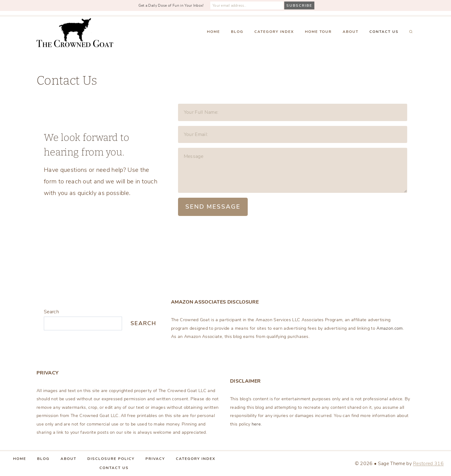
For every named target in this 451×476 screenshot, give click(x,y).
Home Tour (318, 32)
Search (51, 312)
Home (213, 32)
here (256, 424)
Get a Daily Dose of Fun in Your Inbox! (171, 5)
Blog (237, 32)
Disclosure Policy (111, 459)
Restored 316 (428, 464)
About (351, 32)
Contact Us (384, 32)
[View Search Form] (411, 32)
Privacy (155, 459)
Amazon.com (390, 328)
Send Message (213, 207)
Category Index (274, 32)
